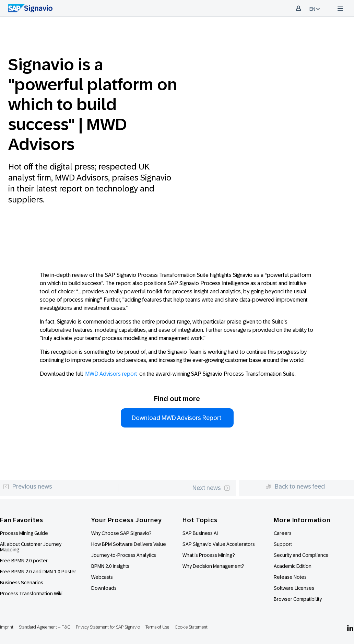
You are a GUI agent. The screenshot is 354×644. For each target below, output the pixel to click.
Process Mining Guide (24, 533)
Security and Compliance (301, 555)
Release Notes (290, 577)
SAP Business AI (200, 533)
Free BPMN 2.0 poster (24, 561)
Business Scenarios (22, 583)
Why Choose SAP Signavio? (121, 533)
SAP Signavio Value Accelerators (219, 544)
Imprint (7, 627)
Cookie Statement (191, 627)
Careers (283, 533)
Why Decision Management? (213, 566)
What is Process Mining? (209, 555)
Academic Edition (293, 566)
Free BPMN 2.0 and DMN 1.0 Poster (38, 572)
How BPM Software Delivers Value (129, 544)
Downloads (104, 588)
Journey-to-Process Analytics (124, 555)
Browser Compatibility (298, 599)
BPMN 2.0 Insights (110, 566)
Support (283, 544)
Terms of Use (157, 627)
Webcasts (102, 577)
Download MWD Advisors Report (177, 418)
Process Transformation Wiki (31, 594)
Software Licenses (294, 588)
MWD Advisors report (111, 374)
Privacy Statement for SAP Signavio (108, 627)
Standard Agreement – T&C (45, 627)
